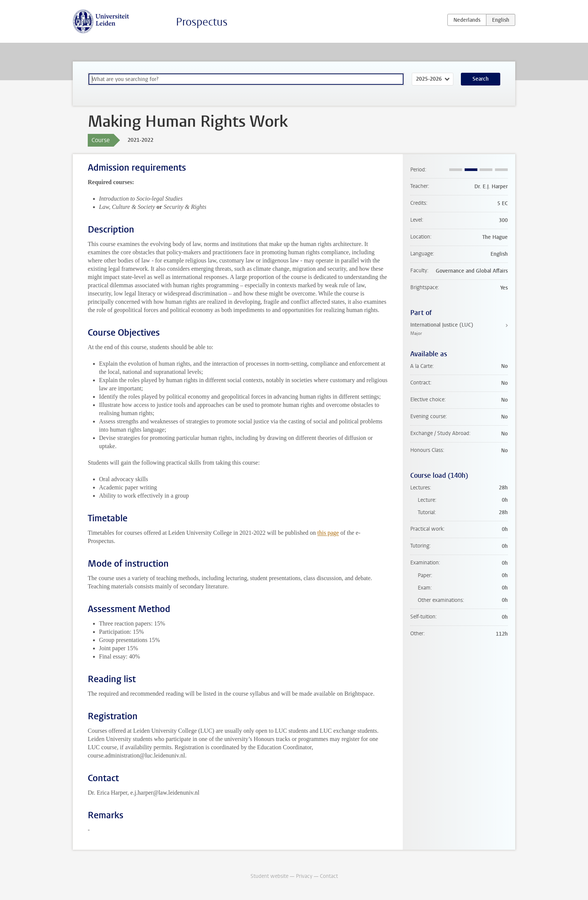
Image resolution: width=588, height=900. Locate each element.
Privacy (304, 876)
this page (328, 533)
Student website (269, 876)
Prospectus (202, 22)
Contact (329, 876)
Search (481, 79)
